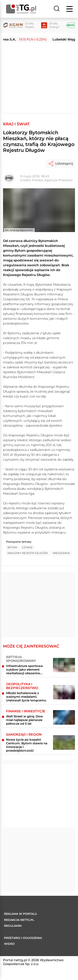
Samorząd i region (24, 734)
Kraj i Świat (16, 124)
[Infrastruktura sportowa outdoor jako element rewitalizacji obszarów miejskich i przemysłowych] (64, 665)
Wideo (9, 944)
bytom (12, 547)
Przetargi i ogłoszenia (23, 938)
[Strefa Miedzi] (19, 25)
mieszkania (61, 553)
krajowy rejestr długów (28, 553)
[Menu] (70, 9)
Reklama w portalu (20, 914)
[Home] (21, 9)
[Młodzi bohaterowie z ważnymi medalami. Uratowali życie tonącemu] (64, 692)
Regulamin (13, 926)
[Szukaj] (57, 9)
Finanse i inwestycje (26, 711)
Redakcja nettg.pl (19, 920)
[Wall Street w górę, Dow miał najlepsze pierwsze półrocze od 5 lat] (64, 717)
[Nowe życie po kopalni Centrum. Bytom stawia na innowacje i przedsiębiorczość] (64, 742)
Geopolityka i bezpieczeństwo (22, 686)
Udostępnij (60, 164)
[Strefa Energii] (50, 25)
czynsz (27, 547)
